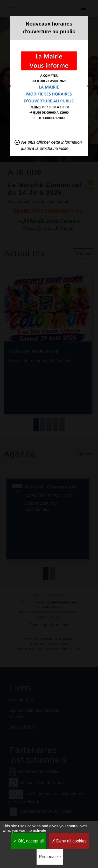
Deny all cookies (69, 841)
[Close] (83, 22)
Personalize (50, 857)
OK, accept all (28, 841)
